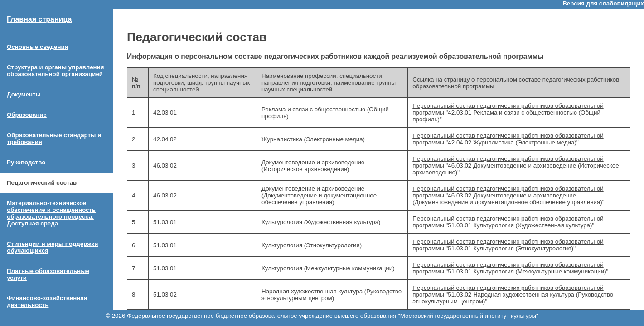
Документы (24, 94)
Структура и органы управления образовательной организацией (56, 71)
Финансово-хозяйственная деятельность (47, 302)
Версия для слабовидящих (603, 3)
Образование (27, 115)
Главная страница (39, 19)
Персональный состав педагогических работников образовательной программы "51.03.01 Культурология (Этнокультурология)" (508, 245)
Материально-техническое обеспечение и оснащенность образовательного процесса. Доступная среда (51, 213)
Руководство (26, 162)
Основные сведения (37, 47)
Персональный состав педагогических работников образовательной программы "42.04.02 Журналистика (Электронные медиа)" (508, 139)
